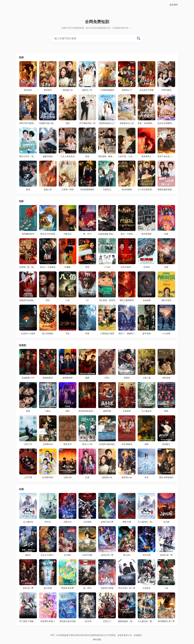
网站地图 (97, 639)
